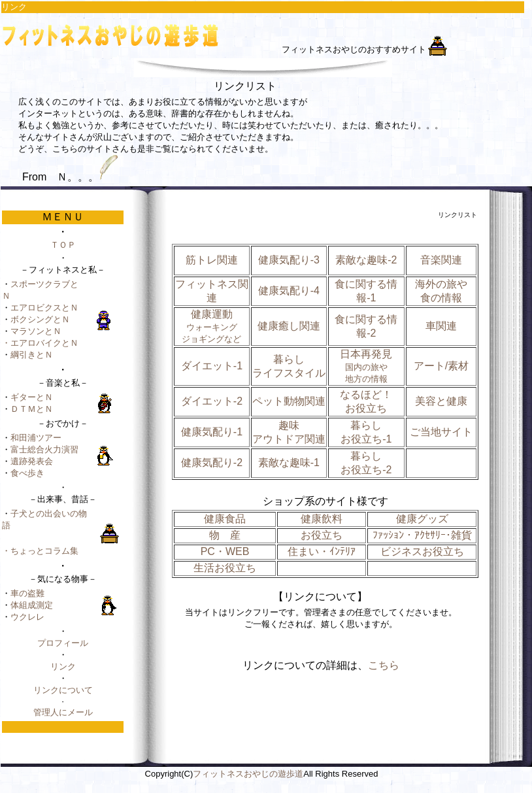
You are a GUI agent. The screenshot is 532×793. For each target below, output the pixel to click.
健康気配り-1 (212, 432)
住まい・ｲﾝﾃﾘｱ (322, 551)
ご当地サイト (441, 432)
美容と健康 (441, 401)
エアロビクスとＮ (44, 308)
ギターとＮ (32, 397)
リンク (63, 666)
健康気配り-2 (212, 463)
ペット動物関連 (289, 401)
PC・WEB (225, 551)
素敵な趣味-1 (289, 463)
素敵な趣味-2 (366, 260)
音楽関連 (441, 260)
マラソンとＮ (36, 331)
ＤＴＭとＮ (32, 409)
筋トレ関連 (212, 260)
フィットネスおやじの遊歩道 (248, 774)
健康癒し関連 (289, 326)
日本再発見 (366, 366)
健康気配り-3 (289, 260)
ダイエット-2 (212, 401)
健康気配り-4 (289, 291)
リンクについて (63, 690)
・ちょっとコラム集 (40, 551)
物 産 (225, 535)
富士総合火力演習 (44, 449)
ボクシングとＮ (40, 319)
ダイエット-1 (212, 366)
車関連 (441, 326)
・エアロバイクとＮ (40, 343)
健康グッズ (422, 519)
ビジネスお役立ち (422, 551)
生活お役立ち (225, 568)
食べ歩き (27, 473)
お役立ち (322, 535)
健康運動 (211, 326)
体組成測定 (32, 605)
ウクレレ (27, 617)
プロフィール (63, 643)
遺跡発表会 (32, 461)
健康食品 (225, 519)
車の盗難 (27, 593)
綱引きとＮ (32, 355)
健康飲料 (322, 519)
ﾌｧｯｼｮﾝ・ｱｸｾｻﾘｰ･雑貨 (422, 535)
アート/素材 (441, 366)
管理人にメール (63, 712)
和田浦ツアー (36, 438)
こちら (384, 665)
